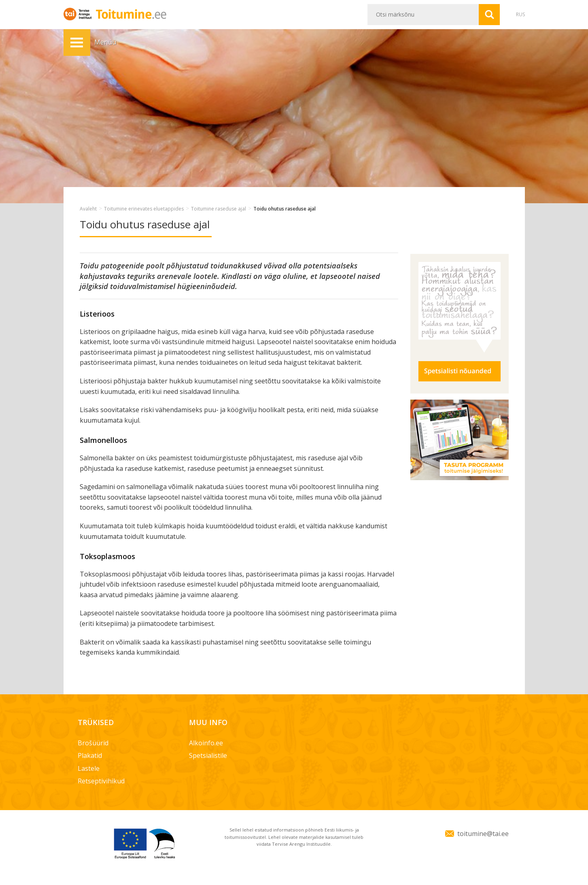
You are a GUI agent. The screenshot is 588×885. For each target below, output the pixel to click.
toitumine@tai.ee (483, 834)
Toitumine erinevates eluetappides (144, 209)
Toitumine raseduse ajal (219, 209)
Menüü (77, 43)
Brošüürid (93, 743)
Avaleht (88, 209)
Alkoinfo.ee (206, 743)
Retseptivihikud (101, 781)
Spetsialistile (208, 755)
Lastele (89, 768)
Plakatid (90, 755)
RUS (520, 14)
